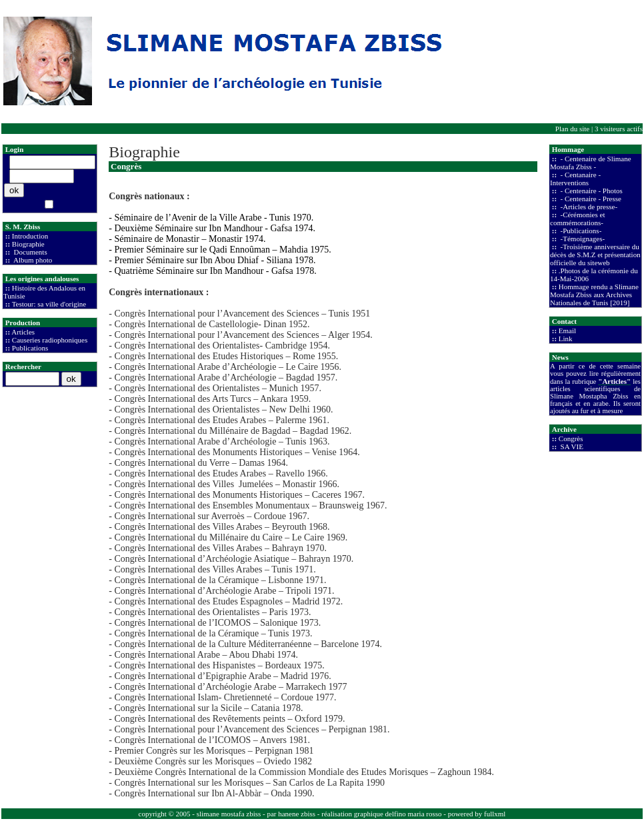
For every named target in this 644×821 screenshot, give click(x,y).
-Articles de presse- (588, 207)
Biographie (28, 244)
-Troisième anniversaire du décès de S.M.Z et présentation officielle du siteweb (595, 255)
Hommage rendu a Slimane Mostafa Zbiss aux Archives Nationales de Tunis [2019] (594, 295)
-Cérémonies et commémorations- (577, 219)
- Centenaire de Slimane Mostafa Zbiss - (591, 163)
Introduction (30, 236)
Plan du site (572, 129)
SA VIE (571, 446)
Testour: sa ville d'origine (49, 304)
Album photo (32, 260)
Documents (30, 252)
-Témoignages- (582, 239)
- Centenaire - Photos (591, 191)
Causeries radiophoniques (50, 340)
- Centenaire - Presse (590, 199)
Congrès (571, 438)
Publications (30, 348)
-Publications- (580, 231)
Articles (23, 332)
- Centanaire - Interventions (575, 179)
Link (566, 339)
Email (567, 331)
